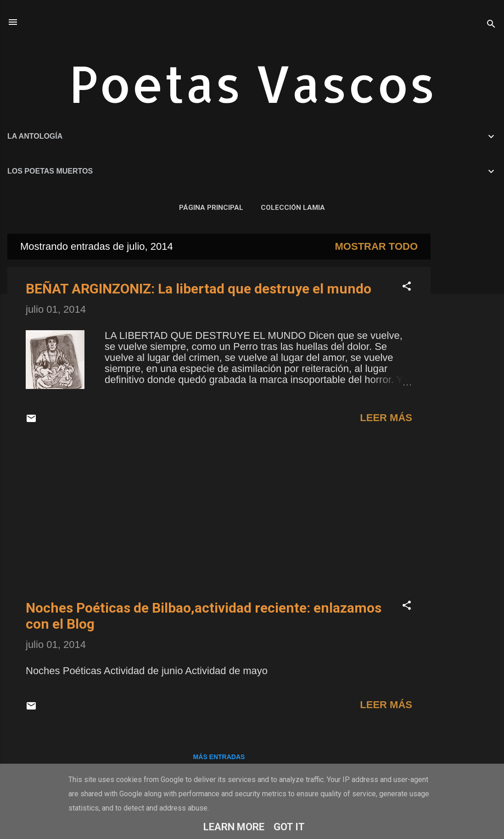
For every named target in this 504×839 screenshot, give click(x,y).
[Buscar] (491, 25)
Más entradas (219, 757)
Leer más (386, 418)
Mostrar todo (376, 246)
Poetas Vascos (252, 83)
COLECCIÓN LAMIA (293, 208)
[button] (407, 287)
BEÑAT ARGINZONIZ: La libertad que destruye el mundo (199, 289)
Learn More (234, 827)
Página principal (211, 208)
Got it (289, 827)
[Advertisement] (467, 372)
